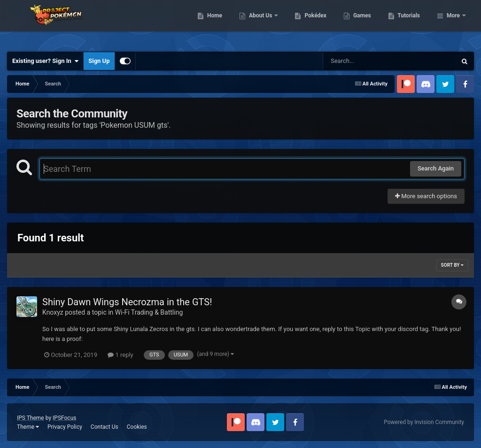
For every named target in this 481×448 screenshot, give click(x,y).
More (453, 23)
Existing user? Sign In (45, 61)
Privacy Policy (65, 427)
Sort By (452, 265)
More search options (426, 196)
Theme (28, 427)
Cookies (137, 427)
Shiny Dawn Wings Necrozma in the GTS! (127, 302)
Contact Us (105, 427)
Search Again (436, 168)
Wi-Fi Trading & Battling (149, 312)
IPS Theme (31, 418)
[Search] (366, 61)
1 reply (120, 355)
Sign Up (99, 61)
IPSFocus (64, 418)
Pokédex (364, 23)
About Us (309, 23)
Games (410, 23)
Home (263, 23)
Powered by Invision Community (424, 422)
